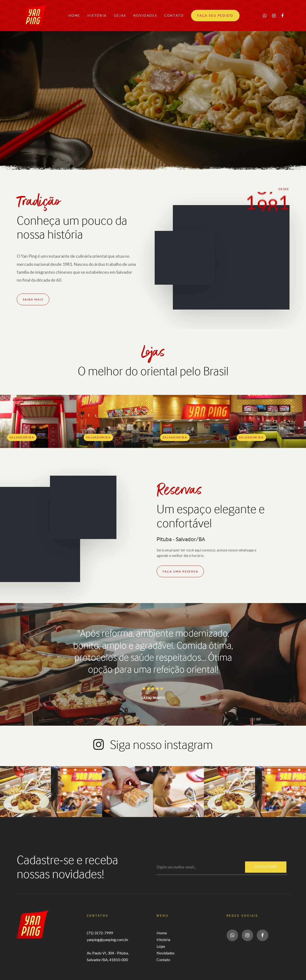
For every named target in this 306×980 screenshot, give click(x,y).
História (163, 939)
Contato (163, 960)
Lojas (161, 946)
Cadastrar (266, 867)
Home (162, 933)
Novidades (166, 953)
